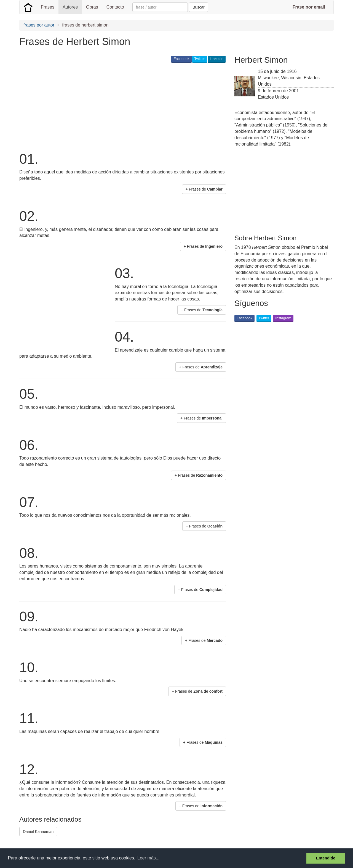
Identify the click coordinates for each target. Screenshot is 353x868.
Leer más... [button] (148, 858)
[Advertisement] (120, 107)
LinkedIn (217, 59)
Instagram (283, 318)
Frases (48, 7)
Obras (92, 7)
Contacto (115, 7)
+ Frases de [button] (204, 189)
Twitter (200, 59)
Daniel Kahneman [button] (38, 832)
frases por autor (39, 25)
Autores (70, 7)
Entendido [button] (326, 858)
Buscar (199, 7)
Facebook (181, 59)
